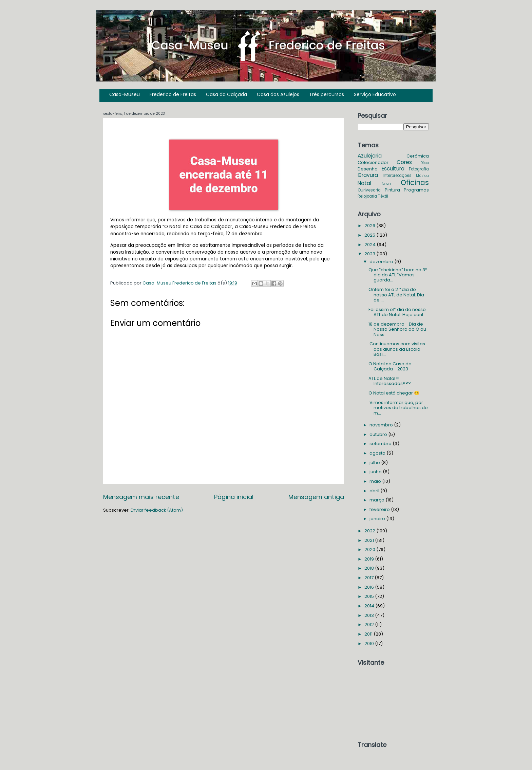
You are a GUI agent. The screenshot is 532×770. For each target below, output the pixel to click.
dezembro (382, 262)
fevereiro (380, 509)
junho (376, 472)
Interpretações (397, 176)
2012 (370, 625)
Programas (416, 190)
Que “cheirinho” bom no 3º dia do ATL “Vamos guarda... (398, 275)
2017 (369, 578)
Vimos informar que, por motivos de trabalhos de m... (398, 408)
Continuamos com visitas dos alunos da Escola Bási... (397, 349)
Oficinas (415, 182)
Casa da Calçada (226, 94)
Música (422, 176)
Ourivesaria (369, 190)
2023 (370, 254)
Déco (425, 163)
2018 (370, 568)
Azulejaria (370, 156)
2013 (370, 615)
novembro (382, 425)
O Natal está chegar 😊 (394, 393)
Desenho (368, 169)
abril (375, 491)
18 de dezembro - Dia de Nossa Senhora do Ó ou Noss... (397, 329)
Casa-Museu (125, 94)
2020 (370, 549)
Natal (364, 183)
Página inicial (234, 497)
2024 (370, 245)
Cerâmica (418, 156)
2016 (370, 587)
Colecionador (373, 162)
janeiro (378, 519)
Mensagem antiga (316, 497)
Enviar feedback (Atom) (157, 510)
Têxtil (383, 196)
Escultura (393, 169)
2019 (370, 559)
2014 (370, 606)
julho (375, 463)
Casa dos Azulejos (278, 94)
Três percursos (327, 94)
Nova (386, 184)
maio (376, 481)
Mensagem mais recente (141, 497)
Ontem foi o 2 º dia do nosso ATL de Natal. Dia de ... (396, 295)
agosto (378, 453)
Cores (404, 162)
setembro (381, 444)
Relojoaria (367, 196)
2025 (370, 235)
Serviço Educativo (375, 94)
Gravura (368, 175)
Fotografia (419, 169)
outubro (379, 434)
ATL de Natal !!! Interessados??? (390, 381)
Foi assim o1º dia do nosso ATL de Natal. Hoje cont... (397, 312)
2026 (370, 226)
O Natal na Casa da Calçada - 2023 (390, 366)
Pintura (392, 190)
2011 (369, 634)
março (377, 500)
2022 (370, 531)
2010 (370, 644)
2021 (370, 540)
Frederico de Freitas (173, 94)
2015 (370, 596)
